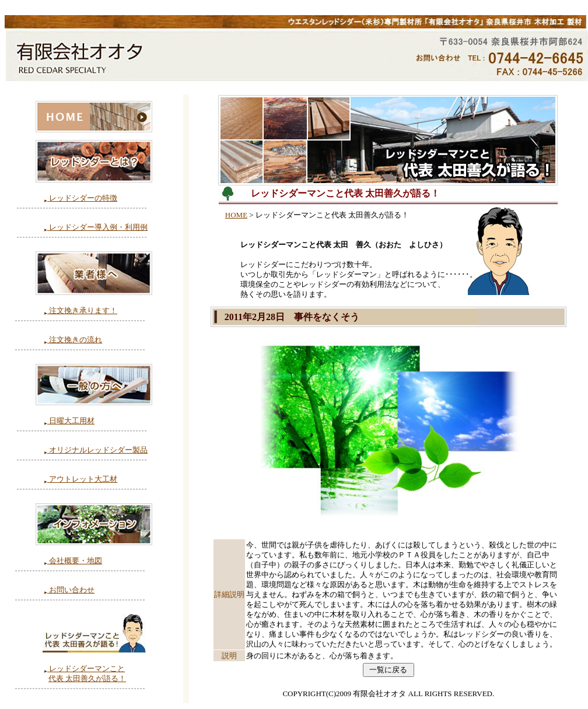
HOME (236, 215)
